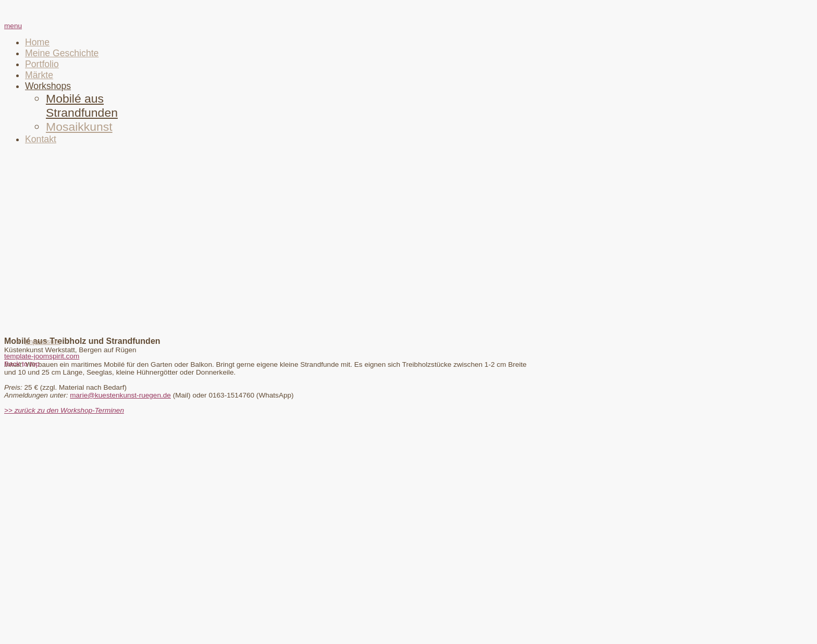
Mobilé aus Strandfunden (82, 106)
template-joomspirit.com (42, 356)
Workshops (48, 86)
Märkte (39, 75)
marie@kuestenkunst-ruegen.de (120, 395)
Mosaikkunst (79, 127)
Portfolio (42, 64)
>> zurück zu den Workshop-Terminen (64, 410)
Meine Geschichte (62, 53)
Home (37, 42)
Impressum (42, 342)
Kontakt (41, 139)
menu (13, 26)
